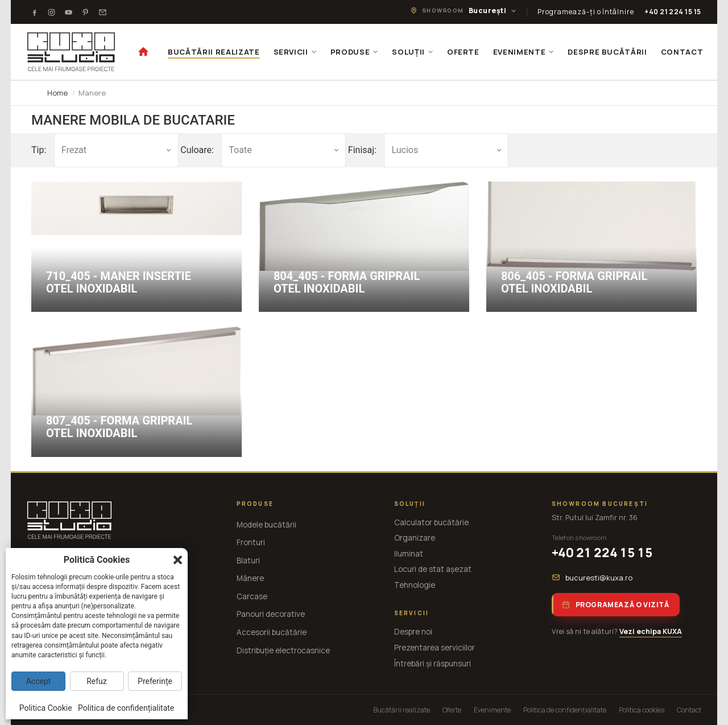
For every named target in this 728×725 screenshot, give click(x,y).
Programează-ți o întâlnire (586, 12)
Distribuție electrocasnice (283, 650)
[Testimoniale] (102, 12)
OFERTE (463, 52)
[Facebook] (34, 12)
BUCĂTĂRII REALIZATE (214, 52)
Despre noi (413, 632)
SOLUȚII (413, 52)
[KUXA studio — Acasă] (71, 52)
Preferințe (155, 681)
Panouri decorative (271, 614)
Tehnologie (415, 585)
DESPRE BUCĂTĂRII (607, 52)
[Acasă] (143, 52)
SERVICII (295, 52)
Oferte (452, 710)
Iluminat (409, 554)
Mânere (250, 578)
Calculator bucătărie (431, 522)
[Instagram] (51, 12)
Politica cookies (642, 710)
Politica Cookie (46, 708)
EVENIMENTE (524, 52)
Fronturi (251, 542)
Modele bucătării (266, 525)
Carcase (252, 596)
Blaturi (248, 561)
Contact (689, 710)
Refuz (97, 681)
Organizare (415, 538)
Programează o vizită (616, 605)
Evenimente (492, 710)
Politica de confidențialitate (565, 710)
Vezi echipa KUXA (651, 631)
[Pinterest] (85, 12)
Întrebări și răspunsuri (433, 664)
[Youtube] (68, 12)
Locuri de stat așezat (433, 569)
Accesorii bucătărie (272, 632)
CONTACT (682, 52)
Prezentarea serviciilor (435, 648)
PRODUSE (355, 52)
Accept (39, 681)
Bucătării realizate (402, 710)
